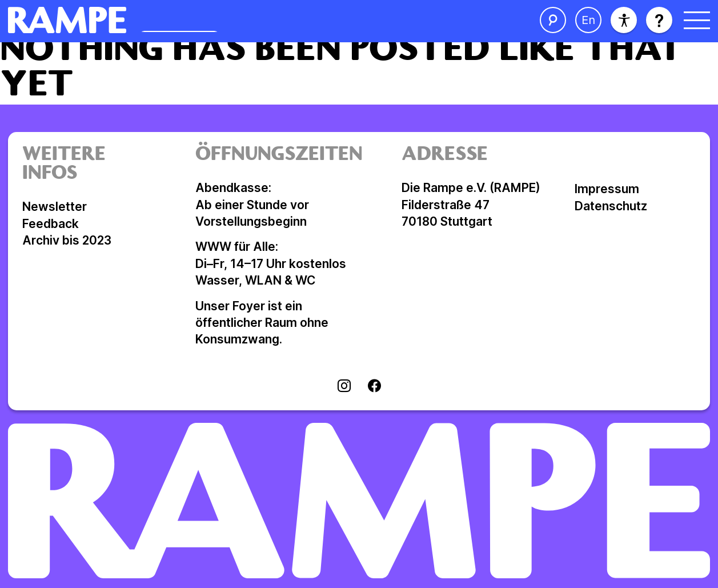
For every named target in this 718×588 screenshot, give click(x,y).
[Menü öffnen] (697, 20)
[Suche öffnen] (553, 20)
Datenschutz (611, 206)
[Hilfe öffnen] (659, 20)
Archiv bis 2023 (67, 240)
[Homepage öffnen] (201, 20)
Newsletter (55, 207)
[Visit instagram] (344, 387)
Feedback (51, 224)
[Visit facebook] (374, 387)
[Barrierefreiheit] (624, 20)
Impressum (607, 189)
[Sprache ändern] (588, 20)
